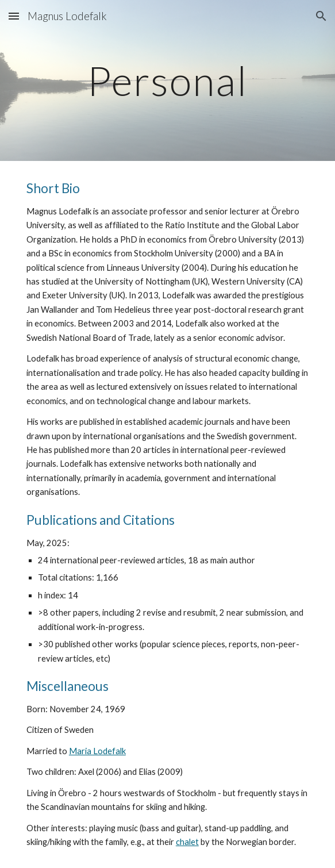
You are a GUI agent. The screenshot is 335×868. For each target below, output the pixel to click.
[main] (167, 81)
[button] (14, 16)
